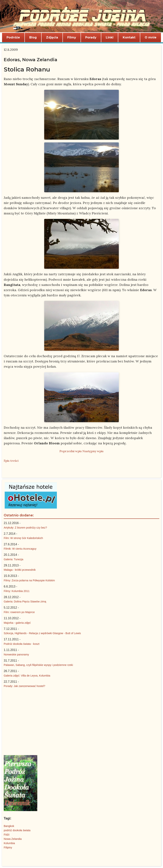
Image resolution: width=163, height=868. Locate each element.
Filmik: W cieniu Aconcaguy (20, 549)
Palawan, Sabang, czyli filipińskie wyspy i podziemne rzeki (38, 665)
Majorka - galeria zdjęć (17, 623)
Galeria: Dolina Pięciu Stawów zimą (25, 601)
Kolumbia (9, 843)
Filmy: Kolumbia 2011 (17, 591)
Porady (91, 37)
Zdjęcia (52, 37)
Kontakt (129, 37)
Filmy (72, 37)
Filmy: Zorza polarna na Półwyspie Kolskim (29, 580)
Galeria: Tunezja (14, 559)
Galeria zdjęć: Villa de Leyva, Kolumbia (27, 676)
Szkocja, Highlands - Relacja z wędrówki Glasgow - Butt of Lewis (42, 633)
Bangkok (9, 826)
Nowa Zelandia (13, 839)
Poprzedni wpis (71, 451)
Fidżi (7, 835)
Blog (33, 37)
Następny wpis (93, 451)
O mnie (151, 37)
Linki (110, 37)
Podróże (13, 37)
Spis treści (11, 461)
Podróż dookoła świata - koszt (22, 644)
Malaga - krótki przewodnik (20, 570)
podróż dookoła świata (17, 830)
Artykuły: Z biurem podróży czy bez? (25, 528)
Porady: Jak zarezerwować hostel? (24, 686)
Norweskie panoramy (16, 654)
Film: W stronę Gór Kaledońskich (23, 538)
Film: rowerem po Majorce (19, 612)
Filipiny (8, 847)
